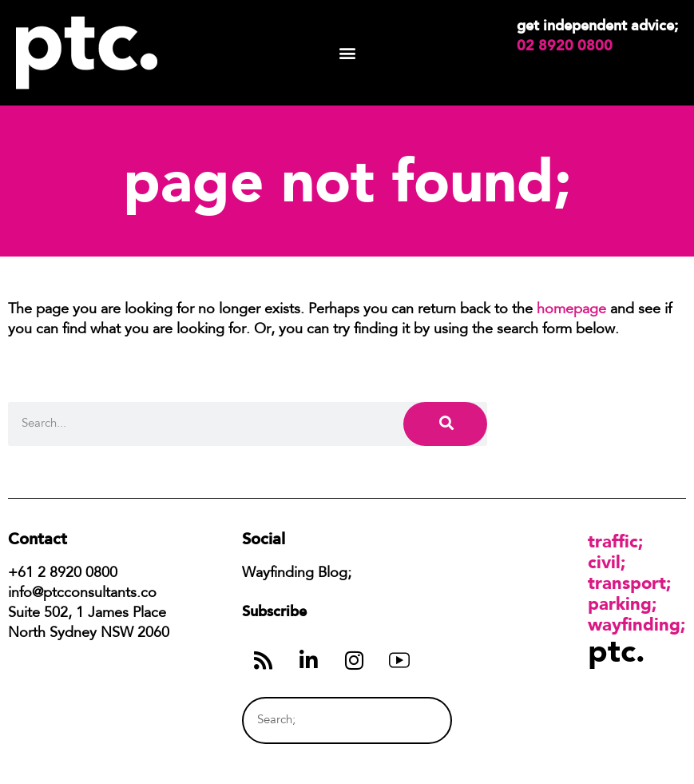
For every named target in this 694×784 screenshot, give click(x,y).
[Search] (445, 424)
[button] (347, 53)
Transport (627, 583)
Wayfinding (634, 624)
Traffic (613, 541)
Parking (620, 603)
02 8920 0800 (565, 46)
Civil (604, 562)
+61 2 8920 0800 (63, 574)
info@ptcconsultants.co (82, 594)
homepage (571, 310)
